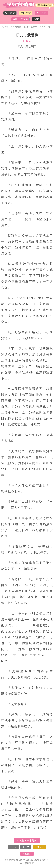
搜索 (36, 19)
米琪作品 (27, 41)
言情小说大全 (20, 19)
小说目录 (40, 847)
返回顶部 (27, 854)
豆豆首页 (10, 13)
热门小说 (26, 13)
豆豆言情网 (16, 27)
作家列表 (41, 13)
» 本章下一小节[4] (27, 841)
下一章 (13, 847)
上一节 (26, 847)
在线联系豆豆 (27, 863)
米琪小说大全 (30, 27)
